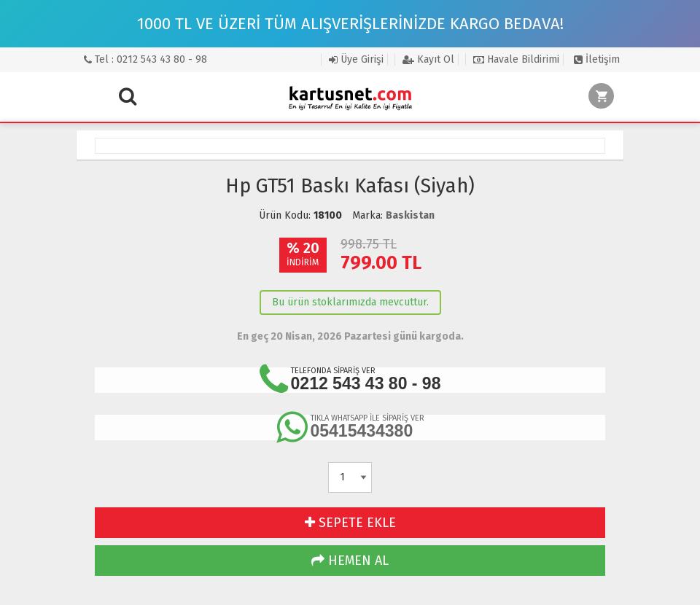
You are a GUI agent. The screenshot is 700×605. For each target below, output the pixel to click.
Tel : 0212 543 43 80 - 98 (145, 59)
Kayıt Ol (428, 59)
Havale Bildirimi (516, 59)
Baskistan (410, 215)
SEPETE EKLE (350, 523)
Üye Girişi (356, 59)
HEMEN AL (350, 561)
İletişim (597, 59)
